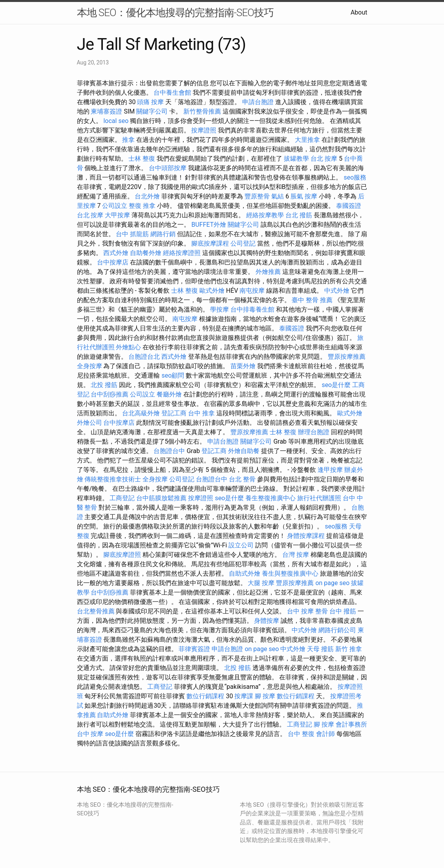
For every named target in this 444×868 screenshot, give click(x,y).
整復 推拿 (142, 206)
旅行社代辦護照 (319, 498)
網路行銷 (163, 234)
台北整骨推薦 (96, 611)
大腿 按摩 (261, 583)
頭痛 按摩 (150, 102)
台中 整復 (301, 734)
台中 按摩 (90, 734)
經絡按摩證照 (182, 253)
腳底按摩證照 (122, 555)
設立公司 (241, 545)
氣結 (278, 196)
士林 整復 (142, 159)
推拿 (128, 140)
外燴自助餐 (244, 451)
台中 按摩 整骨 (307, 611)
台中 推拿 (201, 413)
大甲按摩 (117, 215)
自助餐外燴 (146, 253)
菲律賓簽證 (194, 649)
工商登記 (122, 498)
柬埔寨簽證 (106, 111)
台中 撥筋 (343, 611)
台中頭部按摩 (168, 168)
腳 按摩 (265, 696)
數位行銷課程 (205, 696)
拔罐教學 (296, 159)
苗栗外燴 (243, 366)
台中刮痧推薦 (110, 394)
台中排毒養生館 (252, 309)
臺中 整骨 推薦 (312, 300)
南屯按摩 (252, 291)
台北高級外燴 (141, 413)
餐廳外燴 (169, 394)
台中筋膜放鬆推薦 (161, 498)
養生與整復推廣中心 (290, 573)
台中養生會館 (172, 93)
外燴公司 (90, 423)
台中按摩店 (113, 262)
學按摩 (219, 309)
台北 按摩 (324, 159)
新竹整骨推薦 (202, 111)
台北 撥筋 (299, 215)
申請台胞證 (258, 102)
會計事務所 (351, 724)
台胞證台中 (169, 451)
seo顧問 (173, 375)
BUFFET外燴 (209, 225)
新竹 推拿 (349, 649)
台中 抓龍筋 (132, 234)
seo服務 (355, 177)
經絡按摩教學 (265, 215)
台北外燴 (147, 196)
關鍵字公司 (152, 111)
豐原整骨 (257, 196)
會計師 (325, 734)
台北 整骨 (242, 479)
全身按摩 (90, 366)
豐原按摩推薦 (347, 357)
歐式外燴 (212, 291)
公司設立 (115, 206)
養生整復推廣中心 (270, 498)
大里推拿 (307, 140)
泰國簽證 (349, 206)
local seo (116, 121)
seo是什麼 (336, 385)
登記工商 (174, 413)
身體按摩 (267, 621)
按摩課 (244, 696)
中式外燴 (337, 291)
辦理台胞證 (314, 432)
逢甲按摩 (330, 470)
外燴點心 (128, 347)
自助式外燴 (245, 573)
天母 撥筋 (320, 649)
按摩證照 (204, 130)
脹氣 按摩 (304, 196)
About (359, 12)
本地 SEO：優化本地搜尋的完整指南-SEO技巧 (175, 13)
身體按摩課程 (306, 536)
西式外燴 (116, 253)
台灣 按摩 (296, 555)
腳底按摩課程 (210, 243)
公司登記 (243, 243)
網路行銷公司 (337, 630)
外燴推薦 (268, 272)
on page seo (332, 583)
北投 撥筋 (104, 385)
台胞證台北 (144, 357)
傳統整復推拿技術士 (113, 479)
